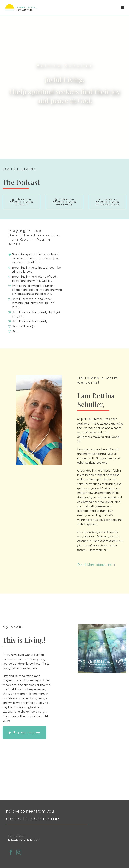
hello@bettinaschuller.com (24, 840)
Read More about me (96, 565)
